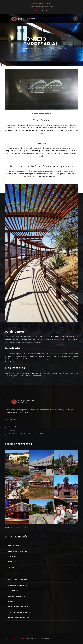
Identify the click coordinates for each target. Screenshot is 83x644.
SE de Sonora (12, 591)
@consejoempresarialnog (19, 527)
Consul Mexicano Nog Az (16, 607)
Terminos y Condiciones (16, 551)
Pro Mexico (11, 601)
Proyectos (11, 562)
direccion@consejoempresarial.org (41, 7)
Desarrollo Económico (16, 580)
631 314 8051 (41, 10)
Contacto (11, 556)
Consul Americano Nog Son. (18, 612)
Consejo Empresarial (18, 638)
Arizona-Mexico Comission (17, 618)
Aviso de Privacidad (14, 546)
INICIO (25, 49)
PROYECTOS (35, 49)
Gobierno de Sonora (15, 596)
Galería (9, 567)
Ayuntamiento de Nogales (17, 585)
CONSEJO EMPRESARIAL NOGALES (55, 49)
